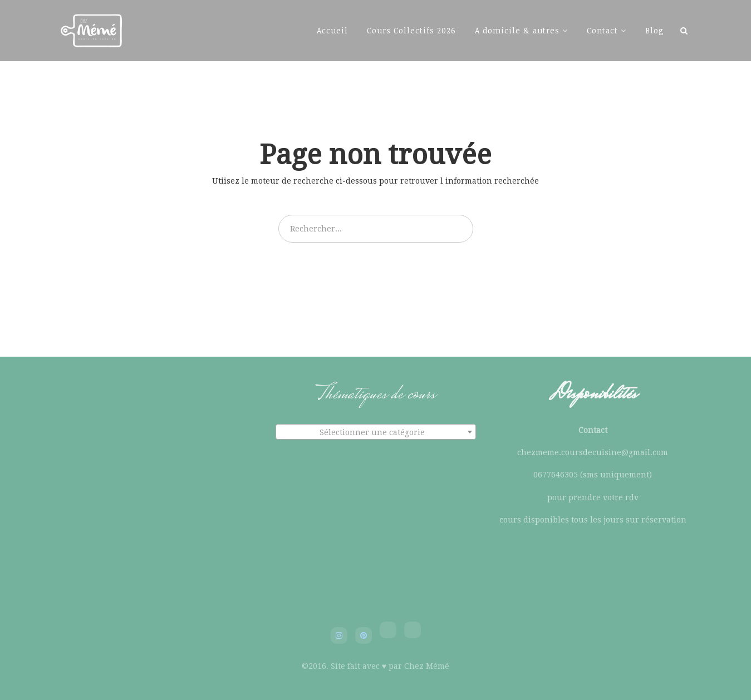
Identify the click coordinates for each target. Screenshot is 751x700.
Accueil (332, 30)
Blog (655, 30)
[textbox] (376, 432)
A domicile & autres (517, 30)
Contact (602, 30)
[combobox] (376, 432)
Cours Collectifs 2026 (411, 30)
